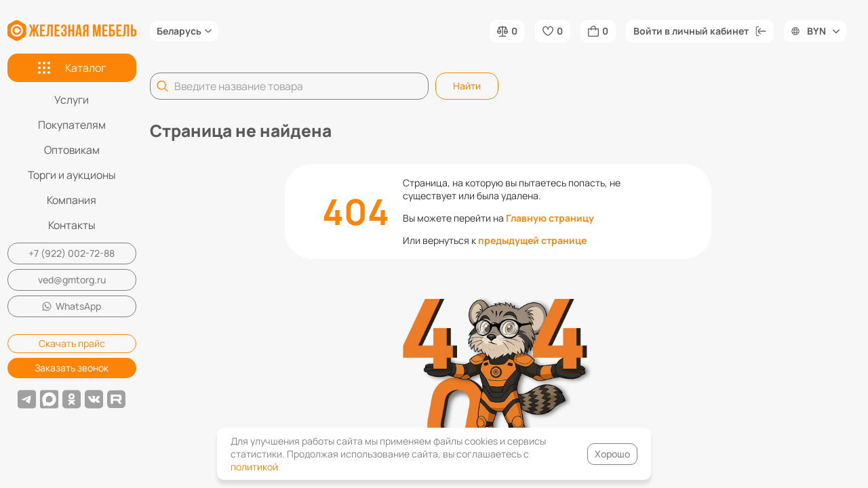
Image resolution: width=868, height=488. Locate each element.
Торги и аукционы (72, 175)
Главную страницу (550, 218)
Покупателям (72, 125)
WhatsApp (72, 306)
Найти (467, 86)
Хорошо (612, 454)
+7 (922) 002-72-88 (72, 253)
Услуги (72, 100)
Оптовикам (72, 150)
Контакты (72, 225)
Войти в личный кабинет (700, 31)
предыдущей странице (532, 240)
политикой (254, 467)
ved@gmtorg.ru (72, 280)
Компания (72, 200)
